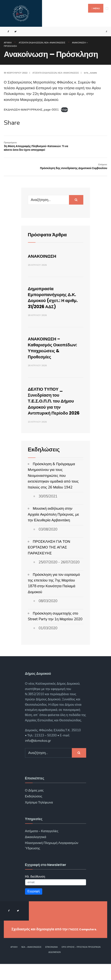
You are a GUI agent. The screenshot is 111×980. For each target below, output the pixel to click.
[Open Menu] (107, 9)
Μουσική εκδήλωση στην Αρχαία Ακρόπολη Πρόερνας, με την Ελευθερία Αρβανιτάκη (53, 526)
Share (12, 123)
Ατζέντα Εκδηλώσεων (31, 43)
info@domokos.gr (38, 753)
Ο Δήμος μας (34, 802)
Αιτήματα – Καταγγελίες (42, 843)
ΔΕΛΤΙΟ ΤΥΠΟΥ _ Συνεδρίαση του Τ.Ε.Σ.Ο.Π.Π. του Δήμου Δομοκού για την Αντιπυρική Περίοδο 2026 (55, 410)
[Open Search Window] (105, 32)
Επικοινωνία (51, 963)
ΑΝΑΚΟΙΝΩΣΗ (45, 256)
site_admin (90, 73)
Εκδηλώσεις (34, 808)
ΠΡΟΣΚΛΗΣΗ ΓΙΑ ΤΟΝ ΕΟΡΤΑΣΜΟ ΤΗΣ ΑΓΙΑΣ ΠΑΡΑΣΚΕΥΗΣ (49, 559)
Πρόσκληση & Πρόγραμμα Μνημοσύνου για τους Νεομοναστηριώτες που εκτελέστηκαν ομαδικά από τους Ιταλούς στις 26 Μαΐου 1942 (53, 488)
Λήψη (65, 110)
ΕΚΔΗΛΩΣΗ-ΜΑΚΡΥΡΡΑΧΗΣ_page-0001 (31, 110)
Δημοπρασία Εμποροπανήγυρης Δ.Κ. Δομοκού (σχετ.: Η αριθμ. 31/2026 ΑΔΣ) (55, 297)
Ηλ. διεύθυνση (35, 888)
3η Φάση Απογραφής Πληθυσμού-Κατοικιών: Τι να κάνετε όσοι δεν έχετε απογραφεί (36, 146)
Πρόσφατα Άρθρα (51, 234)
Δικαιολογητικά (36, 849)
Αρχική (8, 43)
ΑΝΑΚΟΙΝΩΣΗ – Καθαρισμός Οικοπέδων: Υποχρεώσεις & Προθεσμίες (47, 351)
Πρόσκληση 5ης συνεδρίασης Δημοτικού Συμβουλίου (74, 166)
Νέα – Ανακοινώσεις (31, 963)
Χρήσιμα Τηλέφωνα (39, 814)
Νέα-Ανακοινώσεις (55, 43)
